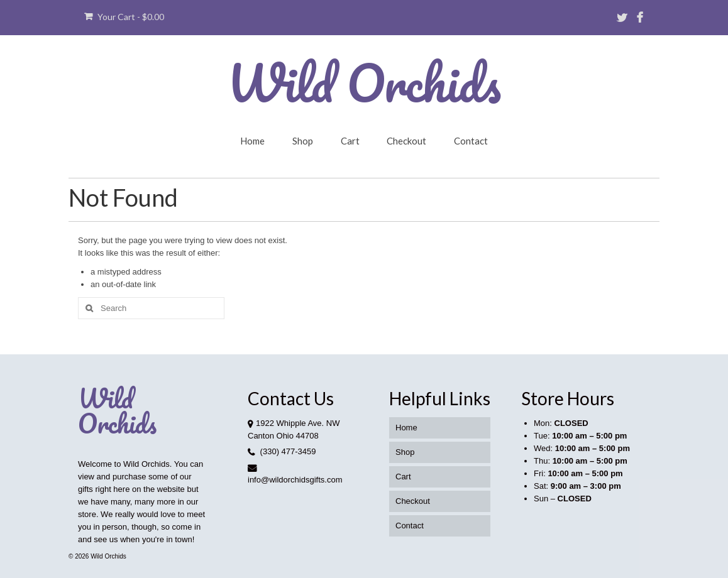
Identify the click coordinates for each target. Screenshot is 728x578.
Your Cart (124, 17)
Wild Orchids (364, 82)
